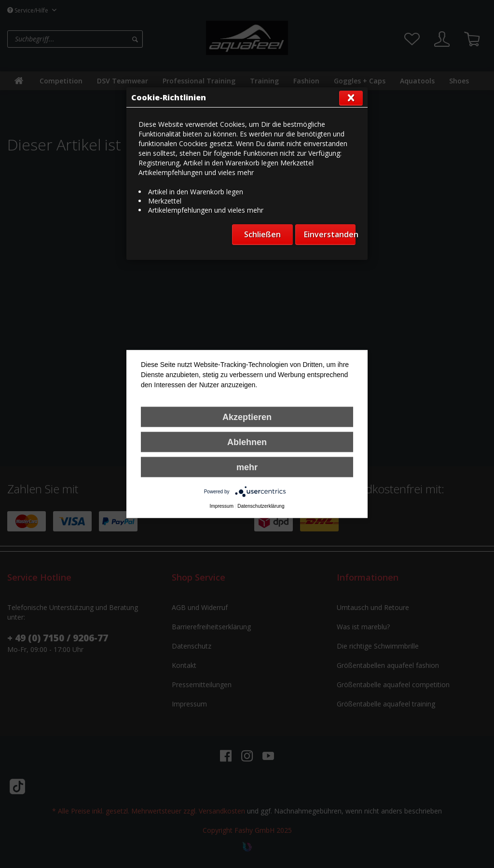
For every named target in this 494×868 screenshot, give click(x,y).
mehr (247, 467)
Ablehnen (247, 442)
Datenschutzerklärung (261, 506)
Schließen (262, 234)
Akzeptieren (247, 417)
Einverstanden (330, 234)
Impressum (222, 506)
